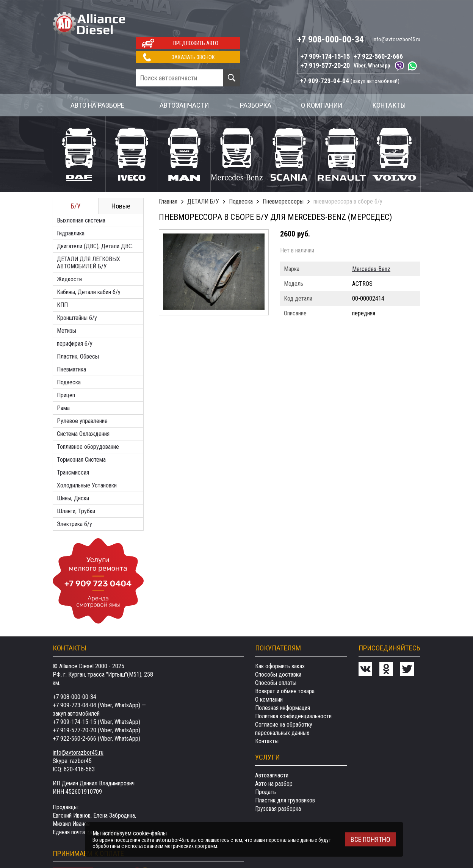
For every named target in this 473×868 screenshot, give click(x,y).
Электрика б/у (74, 494)
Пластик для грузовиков (285, 771)
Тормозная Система (81, 430)
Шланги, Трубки (76, 482)
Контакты (389, 76)
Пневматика (71, 340)
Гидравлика (71, 204)
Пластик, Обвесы (78, 327)
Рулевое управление (82, 391)
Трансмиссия (73, 443)
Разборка (256, 76)
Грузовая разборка (278, 779)
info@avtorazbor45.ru (396, 10)
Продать (265, 762)
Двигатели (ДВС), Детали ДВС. (95, 217)
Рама (63, 378)
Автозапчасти (184, 76)
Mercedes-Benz (371, 239)
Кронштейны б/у (77, 288)
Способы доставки (278, 645)
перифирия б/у (75, 314)
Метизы (67, 301)
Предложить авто (196, 14)
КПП (62, 275)
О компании (322, 76)
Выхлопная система (81, 191)
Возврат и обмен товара (285, 662)
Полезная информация (283, 678)
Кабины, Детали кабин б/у (89, 262)
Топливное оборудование (88, 417)
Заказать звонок (193, 28)
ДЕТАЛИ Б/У (203, 172)
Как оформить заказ (280, 637)
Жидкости (69, 250)
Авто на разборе (97, 76)
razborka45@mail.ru (111, 803)
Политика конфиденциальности (293, 687)
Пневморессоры (283, 172)
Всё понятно (370, 839)
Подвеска (69, 353)
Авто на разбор (274, 754)
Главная (168, 172)
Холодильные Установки (87, 456)
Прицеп (66, 366)
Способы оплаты (276, 653)
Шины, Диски (73, 469)
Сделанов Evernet (411, 847)
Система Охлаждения (83, 404)
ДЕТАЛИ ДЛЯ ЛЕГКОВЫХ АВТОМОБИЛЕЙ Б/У (88, 233)
